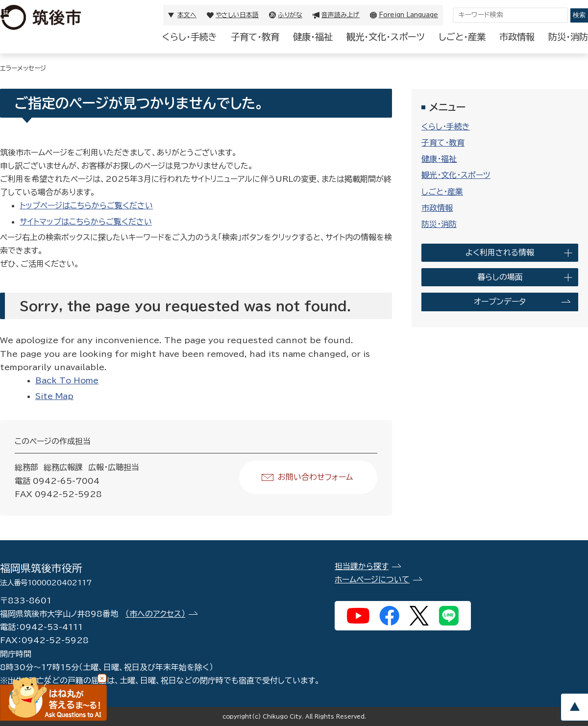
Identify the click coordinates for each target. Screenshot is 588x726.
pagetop (574, 707)
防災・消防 (568, 37)
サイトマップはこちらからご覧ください (86, 222)
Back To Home (67, 380)
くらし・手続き (190, 37)
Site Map (54, 396)
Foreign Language (408, 15)
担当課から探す (362, 566)
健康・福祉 (313, 37)
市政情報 (517, 37)
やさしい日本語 (237, 15)
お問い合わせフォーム (315, 477)
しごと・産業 (462, 37)
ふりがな (290, 15)
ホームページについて (372, 579)
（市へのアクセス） (155, 614)
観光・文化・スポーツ (386, 37)
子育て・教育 (255, 37)
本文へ (187, 15)
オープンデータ (500, 301)
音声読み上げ (341, 15)
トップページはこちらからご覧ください (86, 205)
